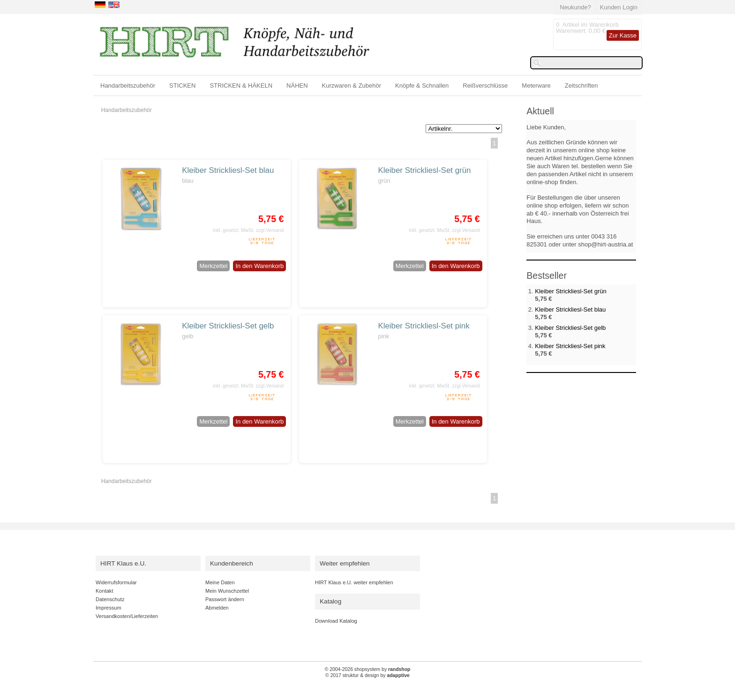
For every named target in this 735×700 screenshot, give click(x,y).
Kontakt (104, 591)
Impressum (109, 608)
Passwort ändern (225, 599)
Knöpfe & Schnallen (422, 86)
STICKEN (182, 86)
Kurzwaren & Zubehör (352, 86)
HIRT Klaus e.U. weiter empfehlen (354, 582)
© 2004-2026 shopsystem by (368, 669)
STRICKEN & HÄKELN (241, 86)
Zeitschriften (581, 86)
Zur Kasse (623, 35)
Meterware (536, 86)
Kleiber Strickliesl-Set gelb (228, 326)
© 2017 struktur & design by (367, 675)
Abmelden (217, 608)
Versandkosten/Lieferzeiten (127, 616)
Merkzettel (213, 266)
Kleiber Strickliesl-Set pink (424, 326)
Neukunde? (575, 7)
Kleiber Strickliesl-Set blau (228, 170)
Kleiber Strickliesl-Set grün (424, 170)
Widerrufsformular (116, 582)
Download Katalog (336, 621)
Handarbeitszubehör (128, 86)
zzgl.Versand (270, 230)
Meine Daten (220, 582)
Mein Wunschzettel (227, 591)
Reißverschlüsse (485, 86)
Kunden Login (619, 7)
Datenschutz (110, 599)
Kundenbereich (232, 563)
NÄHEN (297, 86)
